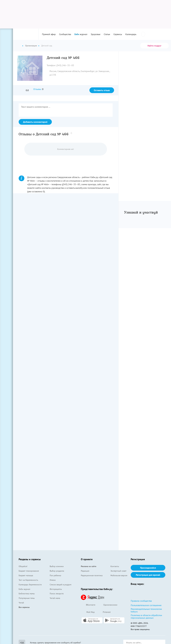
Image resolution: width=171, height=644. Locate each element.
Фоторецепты (56, 589)
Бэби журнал (24, 589)
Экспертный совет (118, 571)
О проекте (87, 559)
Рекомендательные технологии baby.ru (146, 610)
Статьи (107, 34)
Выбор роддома (57, 571)
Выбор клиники (57, 566)
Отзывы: (37, 89)
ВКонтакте (88, 605)
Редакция (85, 571)
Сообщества (65, 34)
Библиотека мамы (27, 594)
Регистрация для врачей (148, 575)
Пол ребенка (55, 575)
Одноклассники (108, 605)
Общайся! (23, 566)
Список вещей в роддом (61, 585)
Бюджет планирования (29, 571)
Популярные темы (27, 598)
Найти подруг (154, 46)
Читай (21, 603)
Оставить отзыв (102, 90)
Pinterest (104, 612)
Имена (53, 580)
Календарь (131, 34)
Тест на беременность (28, 580)
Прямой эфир (49, 34)
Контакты (115, 566)
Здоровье (96, 34)
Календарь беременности (30, 585)
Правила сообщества (141, 601)
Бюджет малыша (26, 575)
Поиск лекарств (57, 594)
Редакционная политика (92, 575)
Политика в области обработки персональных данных (146, 616)
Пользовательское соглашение (146, 605)
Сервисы (118, 34)
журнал (81, 34)
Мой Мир (88, 612)
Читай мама (55, 598)
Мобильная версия (119, 575)
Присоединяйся (148, 568)
